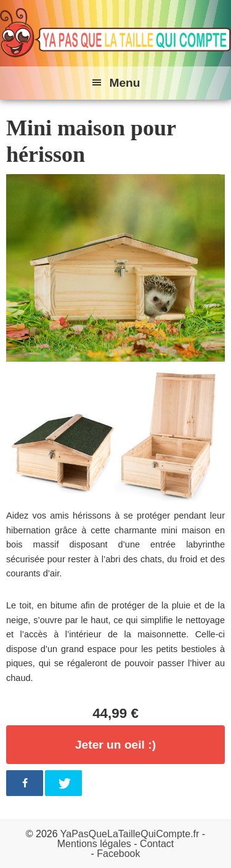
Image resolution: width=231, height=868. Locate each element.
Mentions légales (94, 844)
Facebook (118, 854)
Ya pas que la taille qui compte (115, 33)
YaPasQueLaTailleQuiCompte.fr (130, 834)
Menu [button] (124, 83)
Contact (157, 844)
